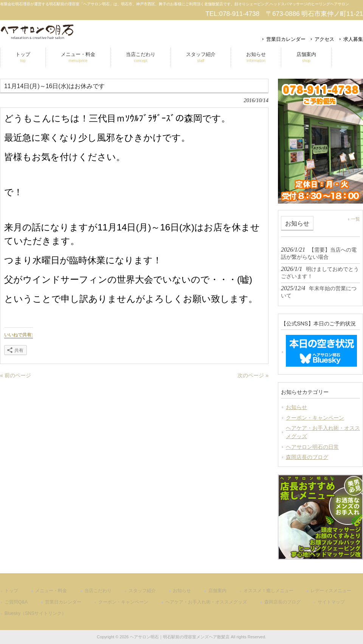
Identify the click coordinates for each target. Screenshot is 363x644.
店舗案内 (217, 591)
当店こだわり (98, 591)
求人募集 (353, 39)
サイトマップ (331, 602)
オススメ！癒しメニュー (268, 591)
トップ (11, 591)
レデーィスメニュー (331, 591)
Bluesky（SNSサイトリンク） (35, 613)
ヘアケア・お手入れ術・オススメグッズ (323, 432)
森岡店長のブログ (307, 457)
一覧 (355, 219)
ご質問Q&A (16, 602)
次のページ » (253, 375)
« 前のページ (16, 375)
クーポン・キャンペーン (315, 418)
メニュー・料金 (51, 591)
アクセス (324, 39)
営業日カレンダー (286, 39)
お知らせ (296, 407)
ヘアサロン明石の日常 (312, 447)
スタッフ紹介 (142, 591)
